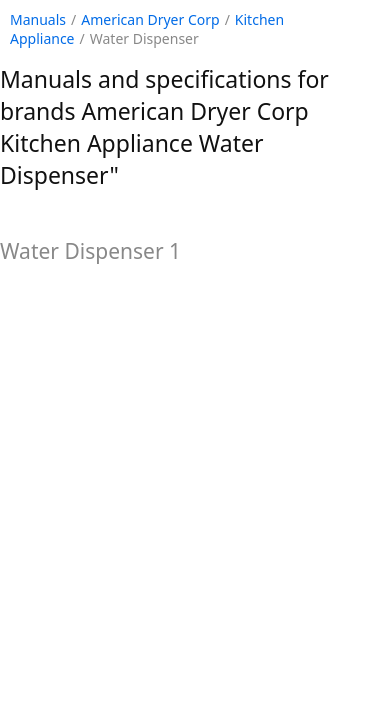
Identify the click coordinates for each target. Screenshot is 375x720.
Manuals (38, 19)
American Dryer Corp (150, 19)
